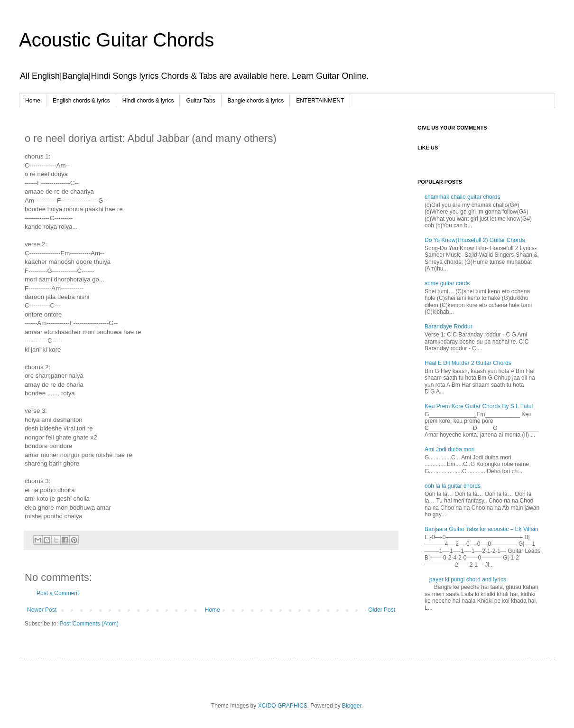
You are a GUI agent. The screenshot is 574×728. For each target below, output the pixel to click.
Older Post (382, 610)
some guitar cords (447, 283)
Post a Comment (58, 593)
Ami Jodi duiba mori (449, 449)
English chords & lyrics (81, 101)
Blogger (352, 706)
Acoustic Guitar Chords (116, 40)
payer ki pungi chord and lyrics (468, 579)
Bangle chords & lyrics (256, 101)
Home (33, 101)
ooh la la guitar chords (453, 486)
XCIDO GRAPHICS (283, 706)
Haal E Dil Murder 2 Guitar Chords (468, 363)
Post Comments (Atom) (89, 624)
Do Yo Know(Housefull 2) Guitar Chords (475, 240)
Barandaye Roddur (449, 327)
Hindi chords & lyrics (148, 101)
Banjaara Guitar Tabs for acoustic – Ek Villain (481, 529)
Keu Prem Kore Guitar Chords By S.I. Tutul (479, 406)
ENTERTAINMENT (320, 101)
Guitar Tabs (200, 101)
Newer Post (42, 610)
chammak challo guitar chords (462, 197)
